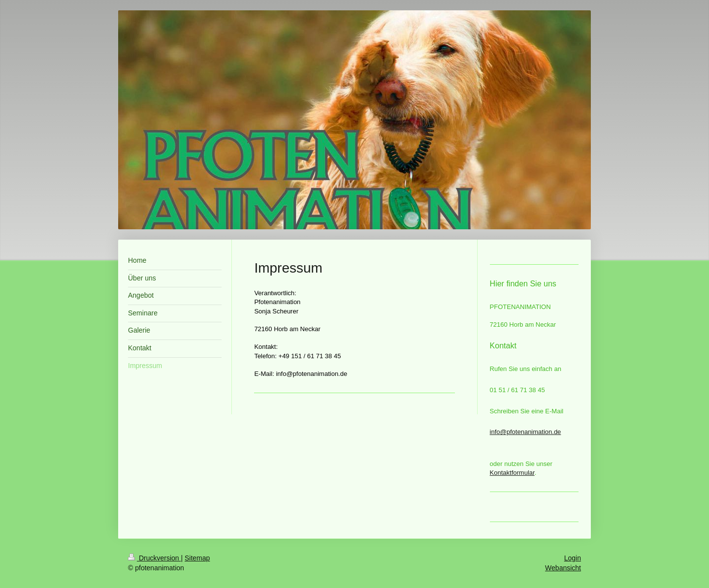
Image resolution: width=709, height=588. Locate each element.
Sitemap (197, 558)
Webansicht (563, 568)
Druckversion (154, 558)
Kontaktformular (512, 473)
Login (573, 558)
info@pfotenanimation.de (526, 432)
